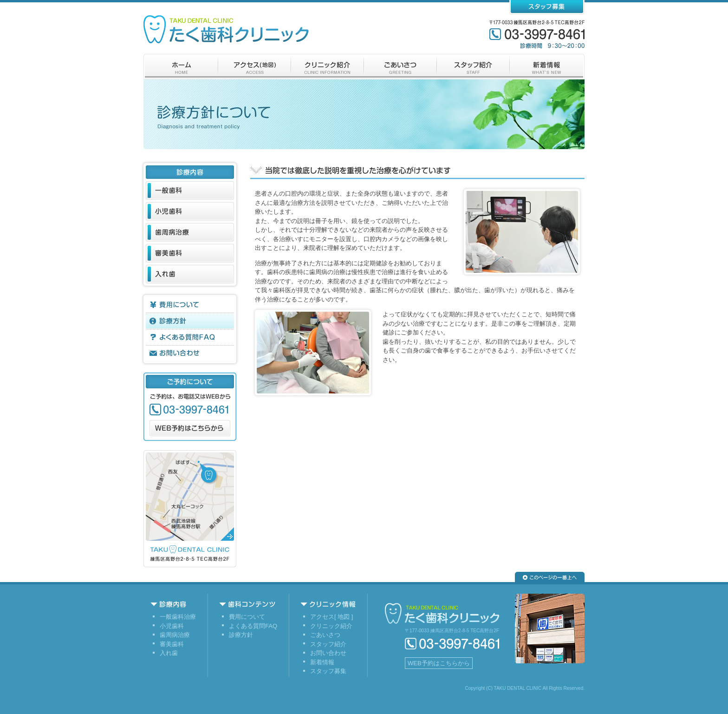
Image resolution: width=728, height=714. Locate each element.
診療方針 (190, 321)
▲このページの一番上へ (550, 577)
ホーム (181, 67)
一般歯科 (190, 190)
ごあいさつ (325, 635)
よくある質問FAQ (190, 337)
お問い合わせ (190, 354)
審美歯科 (190, 253)
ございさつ (400, 67)
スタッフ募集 (547, 7)
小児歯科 (190, 211)
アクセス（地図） (255, 67)
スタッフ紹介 (473, 67)
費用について (190, 305)
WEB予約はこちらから (190, 428)
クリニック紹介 (328, 67)
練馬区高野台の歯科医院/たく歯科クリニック (226, 29)
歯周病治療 (190, 232)
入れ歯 (190, 274)
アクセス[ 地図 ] (331, 617)
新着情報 (547, 67)
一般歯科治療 (178, 617)
